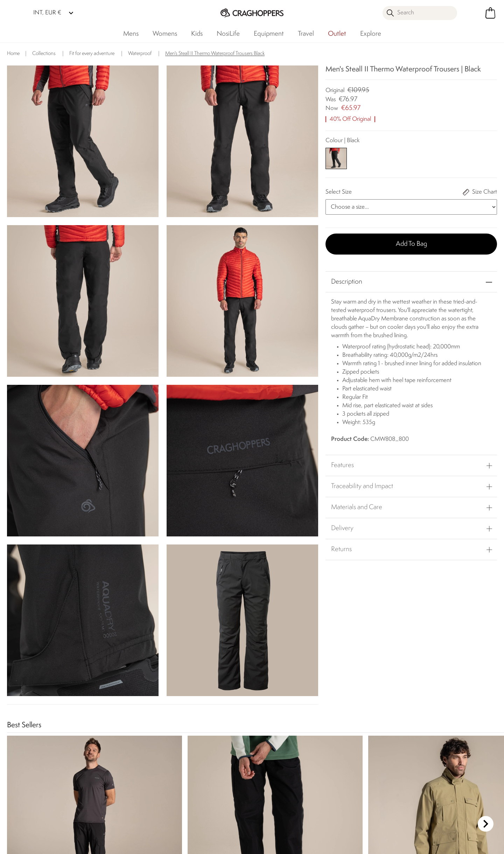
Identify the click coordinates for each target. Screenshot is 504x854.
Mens (131, 34)
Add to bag (411, 244)
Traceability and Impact (362, 486)
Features (342, 465)
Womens (165, 34)
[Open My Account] (472, 13)
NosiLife (228, 34)
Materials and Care (357, 507)
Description (347, 282)
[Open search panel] (420, 13)
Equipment (269, 34)
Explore (371, 34)
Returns (341, 549)
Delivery (342, 528)
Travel (306, 34)
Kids (197, 34)
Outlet (337, 34)
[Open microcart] (490, 13)
